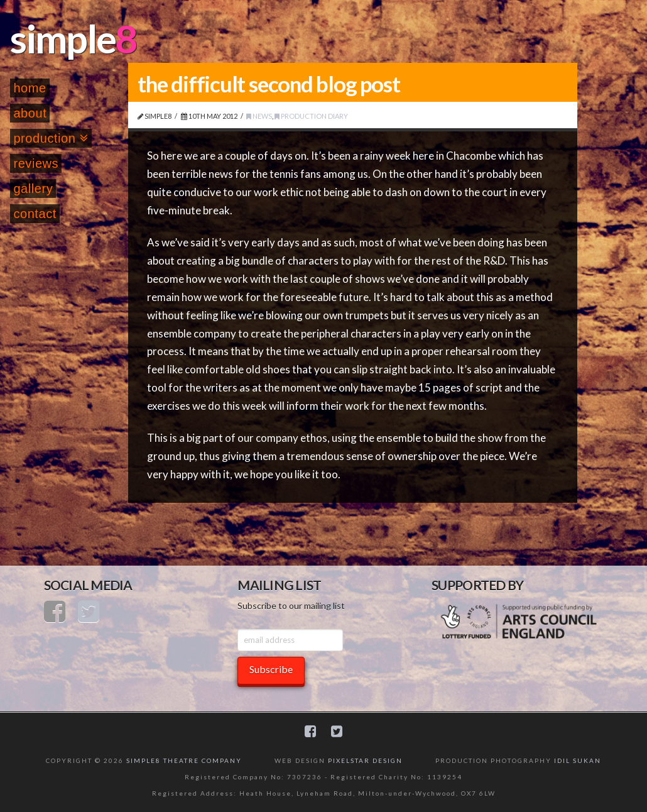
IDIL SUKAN (578, 760)
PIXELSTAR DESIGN (365, 760)
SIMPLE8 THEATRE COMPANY (184, 760)
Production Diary (311, 116)
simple (63, 38)
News (259, 116)
